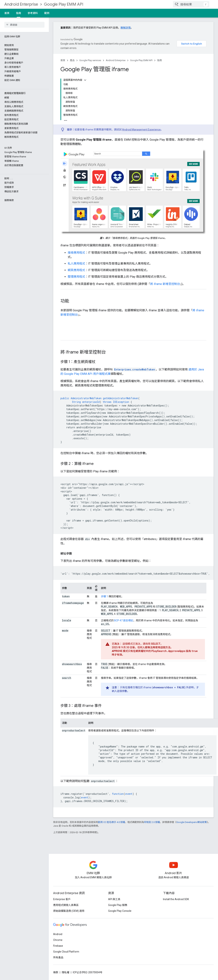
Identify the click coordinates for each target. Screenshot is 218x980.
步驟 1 (104, 596)
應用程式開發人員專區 (66, 905)
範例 (47, 13)
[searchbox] (24, 25)
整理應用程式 (76, 277)
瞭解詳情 (126, 28)
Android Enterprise (21, 4)
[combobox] (191, 4)
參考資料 (33, 13)
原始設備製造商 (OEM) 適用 (69, 911)
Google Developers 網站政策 (192, 822)
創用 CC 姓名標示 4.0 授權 (112, 822)
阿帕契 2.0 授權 (152, 822)
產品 (72, 60)
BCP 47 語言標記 (124, 620)
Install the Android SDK (176, 899)
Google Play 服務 (118, 905)
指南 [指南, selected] (19, 13)
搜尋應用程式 (76, 253)
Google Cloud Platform (66, 952)
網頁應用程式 (76, 270)
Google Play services (90, 60)
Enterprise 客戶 (62, 899)
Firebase (58, 946)
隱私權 (66, 972)
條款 (56, 972)
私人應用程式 (76, 264)
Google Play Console (120, 911)
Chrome (58, 940)
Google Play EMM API (64, 4)
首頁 (7, 13)
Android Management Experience (141, 130)
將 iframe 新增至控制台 (165, 284)
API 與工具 (114, 899)
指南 (160, 60)
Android (58, 934)
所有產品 (58, 957)
